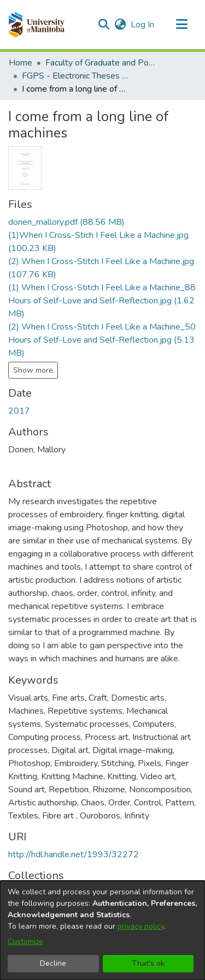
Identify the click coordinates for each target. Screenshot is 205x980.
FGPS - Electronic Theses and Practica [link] (77, 76)
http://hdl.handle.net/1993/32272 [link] (74, 854)
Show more (33, 370)
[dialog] (102, 930)
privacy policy (141, 926)
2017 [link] (19, 411)
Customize (25, 942)
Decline (53, 963)
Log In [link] (143, 25)
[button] (36, 25)
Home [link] (20, 63)
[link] (66, 222)
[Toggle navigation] (181, 25)
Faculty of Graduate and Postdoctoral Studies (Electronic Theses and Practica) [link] (100, 63)
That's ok (148, 963)
